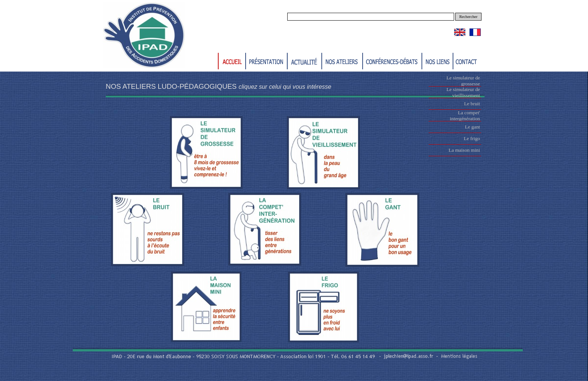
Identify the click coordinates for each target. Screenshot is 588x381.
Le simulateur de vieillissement (463, 92)
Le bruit (472, 104)
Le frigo (472, 138)
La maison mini (464, 150)
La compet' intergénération (465, 116)
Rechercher (469, 17)
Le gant (472, 127)
